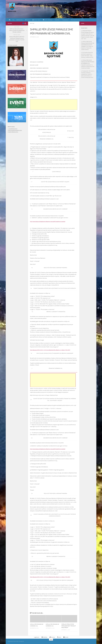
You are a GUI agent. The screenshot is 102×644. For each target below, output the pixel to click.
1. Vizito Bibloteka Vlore (12, 129)
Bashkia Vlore (19, 20)
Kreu (13, 20)
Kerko (59, 637)
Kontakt (66, 637)
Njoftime (32, 23)
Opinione (52, 637)
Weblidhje (44, 637)
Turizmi (28, 20)
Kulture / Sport (36, 20)
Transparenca (65, 20)
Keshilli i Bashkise (47, 20)
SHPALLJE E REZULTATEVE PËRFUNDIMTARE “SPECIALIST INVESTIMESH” (69, 626)
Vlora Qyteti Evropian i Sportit (77, 20)
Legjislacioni (37, 637)
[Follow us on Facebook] (23, 23)
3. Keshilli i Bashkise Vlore (13, 132)
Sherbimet (57, 20)
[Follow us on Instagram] (25, 23)
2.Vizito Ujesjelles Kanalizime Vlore (15, 130)
